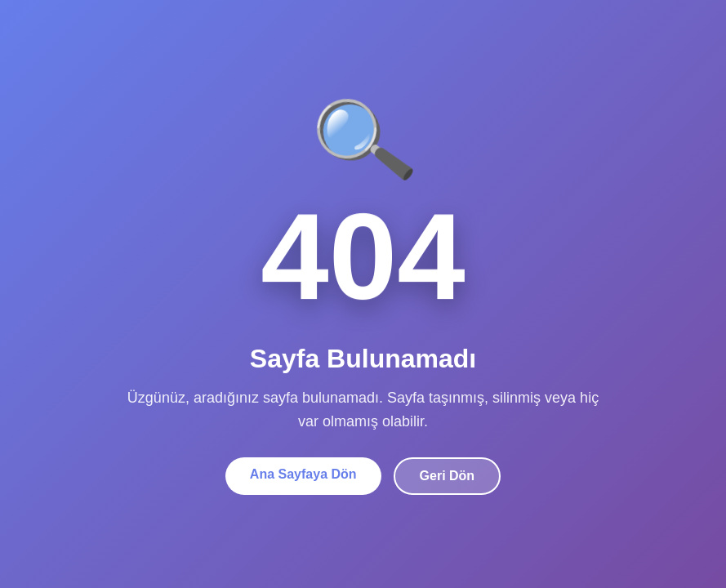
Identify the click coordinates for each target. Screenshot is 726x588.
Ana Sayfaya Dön (303, 474)
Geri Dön (448, 476)
